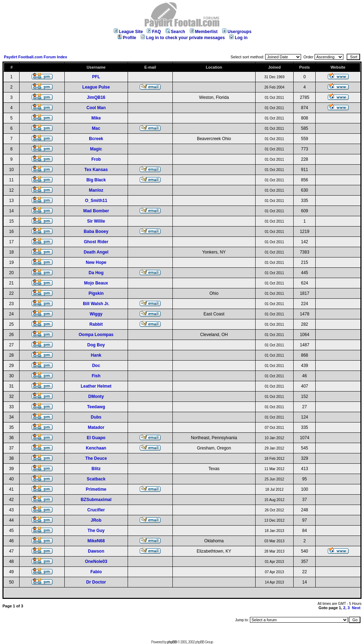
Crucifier (96, 510)
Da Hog (96, 273)
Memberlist (204, 32)
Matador (96, 427)
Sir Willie (96, 221)
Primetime (96, 489)
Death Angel (96, 252)
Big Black (96, 180)
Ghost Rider (96, 242)
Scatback (96, 479)
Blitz (96, 469)
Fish (96, 376)
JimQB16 (96, 97)
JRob (96, 520)
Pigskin (96, 293)
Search (175, 32)
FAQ (154, 32)
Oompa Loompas (96, 335)
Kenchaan (96, 448)
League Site (128, 32)
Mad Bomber (96, 211)
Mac (96, 128)
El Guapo (96, 438)
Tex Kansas (96, 170)
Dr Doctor (96, 582)
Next (356, 608)
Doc (96, 366)
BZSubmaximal (96, 500)
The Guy (96, 531)
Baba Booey (96, 231)
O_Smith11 (96, 201)
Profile (127, 38)
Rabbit (96, 324)
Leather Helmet (96, 386)
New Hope (96, 262)
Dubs (96, 417)
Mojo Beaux (96, 283)
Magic (96, 149)
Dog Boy (96, 345)
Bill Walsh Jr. (96, 304)
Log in (238, 38)
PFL (96, 77)
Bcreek (96, 139)
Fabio (96, 572)
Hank (96, 355)
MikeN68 (96, 541)
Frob (96, 159)
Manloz (96, 190)
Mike (96, 118)
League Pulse (96, 87)
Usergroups (237, 32)
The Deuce (96, 458)
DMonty (96, 396)
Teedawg (96, 407)
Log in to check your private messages (183, 38)
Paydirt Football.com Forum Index (36, 57)
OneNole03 (96, 561)
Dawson (96, 551)
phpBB (172, 642)
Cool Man (96, 108)
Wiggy (96, 314)
